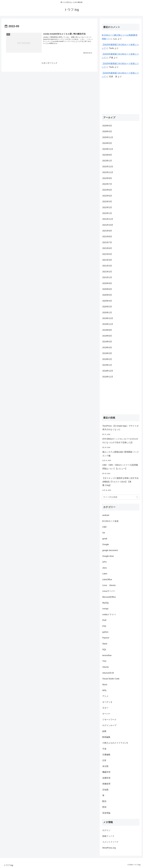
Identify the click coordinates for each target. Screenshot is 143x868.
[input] (121, 497)
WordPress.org (109, 848)
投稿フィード (108, 836)
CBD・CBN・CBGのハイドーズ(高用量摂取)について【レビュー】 (120, 467)
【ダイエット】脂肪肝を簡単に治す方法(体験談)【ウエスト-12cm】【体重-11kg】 (120, 482)
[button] (137, 497)
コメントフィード (110, 842)
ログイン (106, 830)
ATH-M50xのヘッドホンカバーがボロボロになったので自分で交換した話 (120, 441)
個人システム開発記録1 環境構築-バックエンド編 (121, 454)
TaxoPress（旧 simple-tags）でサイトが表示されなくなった (120, 428)
